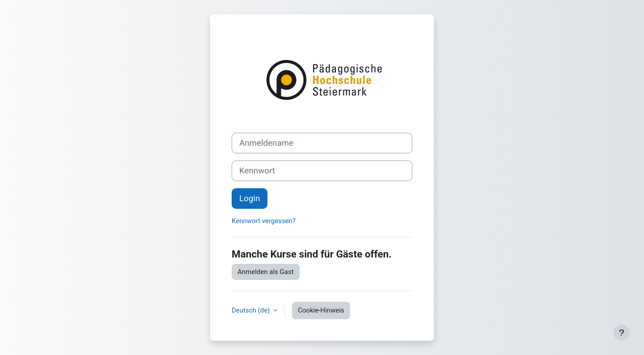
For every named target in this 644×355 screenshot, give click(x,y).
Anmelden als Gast (266, 272)
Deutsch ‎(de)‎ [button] (252, 310)
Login (250, 199)
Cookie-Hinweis (321, 310)
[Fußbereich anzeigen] (622, 333)
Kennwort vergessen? (264, 221)
